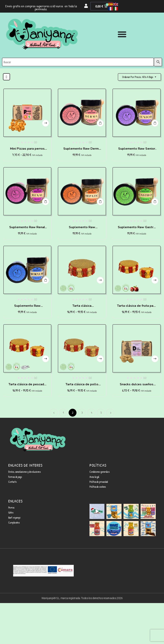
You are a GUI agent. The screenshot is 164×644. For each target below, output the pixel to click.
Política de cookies (98, 487)
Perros (11, 507)
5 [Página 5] (101, 413)
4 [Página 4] (92, 413)
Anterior (54, 413)
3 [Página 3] (82, 413)
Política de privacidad (99, 482)
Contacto (12, 482)
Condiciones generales (100, 472)
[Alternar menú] (122, 34)
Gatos (11, 512)
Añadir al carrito (100, 123)
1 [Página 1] (63, 413)
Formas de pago (15, 477)
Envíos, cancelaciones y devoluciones (24, 472)
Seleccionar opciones (46, 123)
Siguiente (110, 413)
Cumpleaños (14, 522)
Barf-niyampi (14, 518)
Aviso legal (94, 477)
